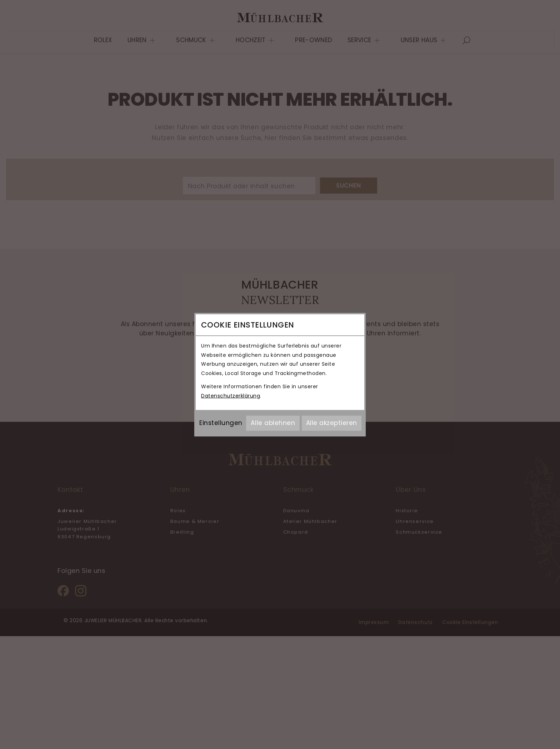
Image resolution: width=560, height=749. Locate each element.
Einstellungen (221, 423)
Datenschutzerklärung (231, 396)
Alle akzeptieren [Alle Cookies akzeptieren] (332, 423)
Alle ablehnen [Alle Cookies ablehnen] (273, 423)
